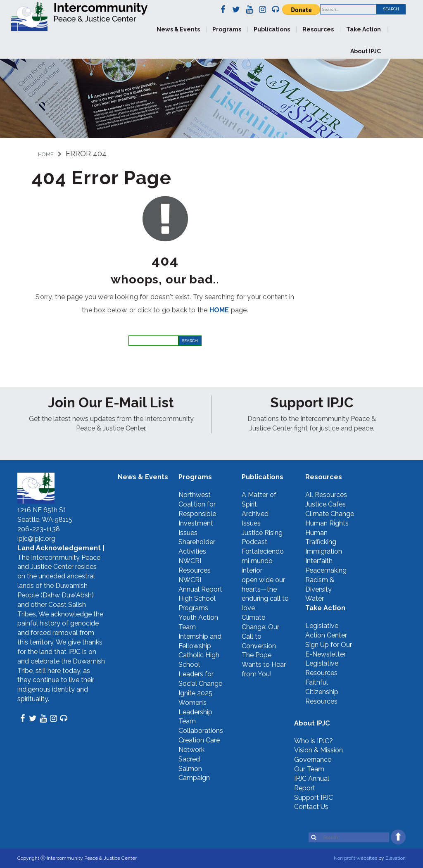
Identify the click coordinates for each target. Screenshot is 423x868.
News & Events (178, 29)
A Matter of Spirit (259, 499)
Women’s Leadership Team (195, 712)
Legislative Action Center (326, 630)
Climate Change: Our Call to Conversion (260, 632)
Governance (313, 760)
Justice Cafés (326, 504)
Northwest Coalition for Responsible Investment (197, 509)
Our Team (309, 769)
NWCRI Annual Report (200, 585)
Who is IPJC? (314, 741)
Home (46, 154)
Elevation (396, 858)
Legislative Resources (322, 668)
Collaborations (201, 731)
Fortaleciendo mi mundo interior (263, 561)
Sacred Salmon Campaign (194, 769)
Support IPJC (314, 798)
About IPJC (366, 51)
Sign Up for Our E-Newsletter (329, 649)
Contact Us (311, 807)
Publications (272, 29)
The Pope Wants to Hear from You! (264, 665)
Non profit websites (355, 858)
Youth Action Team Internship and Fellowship (200, 632)
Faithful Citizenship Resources (322, 692)
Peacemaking (326, 570)
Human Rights (327, 523)
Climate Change (330, 514)
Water (315, 598)
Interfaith (319, 561)
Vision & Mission (318, 750)
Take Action (364, 29)
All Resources (326, 495)
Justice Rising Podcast (262, 537)
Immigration (324, 551)
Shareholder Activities (197, 547)
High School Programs (197, 603)
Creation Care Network (199, 745)
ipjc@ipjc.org (36, 539)
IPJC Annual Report (312, 783)
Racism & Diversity (320, 585)
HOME (219, 310)
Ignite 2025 (195, 693)
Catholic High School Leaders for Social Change (200, 669)
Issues (188, 533)
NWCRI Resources (195, 566)
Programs (227, 29)
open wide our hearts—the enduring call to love (265, 594)
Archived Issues (255, 518)
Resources (318, 29)
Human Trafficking (321, 537)
